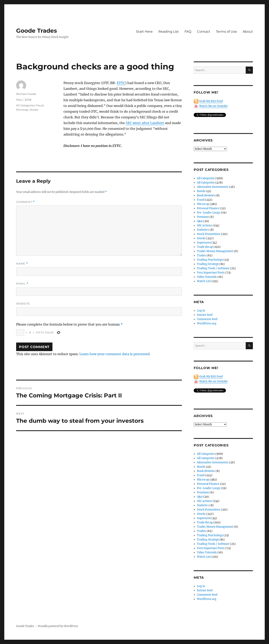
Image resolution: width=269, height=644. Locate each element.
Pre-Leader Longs (209, 213)
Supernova (204, 243)
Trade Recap (205, 247)
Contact (204, 32)
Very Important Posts (211, 273)
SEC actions (205, 225)
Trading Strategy (208, 264)
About (248, 32)
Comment (25, 202)
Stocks (34, 110)
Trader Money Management (215, 251)
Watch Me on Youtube (213, 106)
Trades (201, 255)
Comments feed (207, 319)
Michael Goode (26, 94)
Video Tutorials (207, 277)
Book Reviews (206, 195)
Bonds (201, 191)
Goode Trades (37, 31)
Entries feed (205, 315)
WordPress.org (207, 323)
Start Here (144, 32)
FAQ (188, 32)
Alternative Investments (213, 187)
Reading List (169, 32)
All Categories (25, 105)
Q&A (200, 221)
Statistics (203, 230)
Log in (201, 311)
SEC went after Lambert (145, 123)
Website (23, 304)
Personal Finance (208, 208)
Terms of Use (226, 32)
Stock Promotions (209, 234)
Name (22, 264)
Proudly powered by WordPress (58, 626)
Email (22, 284)
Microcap (22, 110)
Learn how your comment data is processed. (115, 354)
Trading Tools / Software (213, 268)
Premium (203, 217)
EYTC (121, 83)
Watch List (204, 281)
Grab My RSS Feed (211, 101)
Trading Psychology (210, 260)
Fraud (40, 105)
